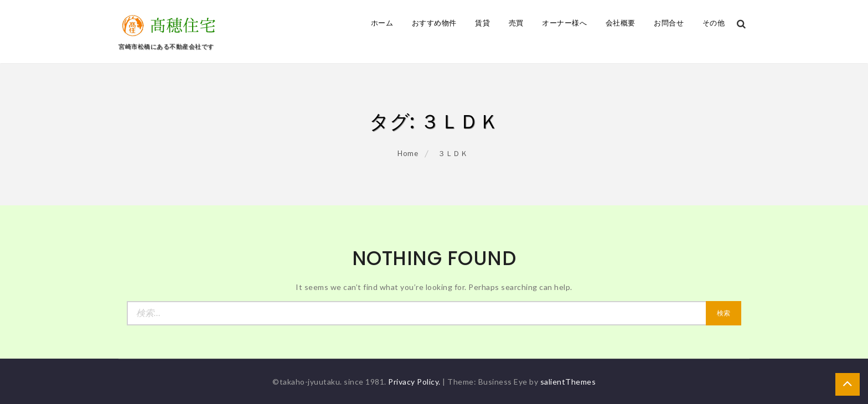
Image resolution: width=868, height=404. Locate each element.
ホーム (382, 23)
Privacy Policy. (414, 382)
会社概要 (621, 23)
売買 (516, 23)
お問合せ (669, 23)
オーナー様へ (564, 23)
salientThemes (568, 382)
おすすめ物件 (434, 23)
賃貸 (482, 23)
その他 (714, 23)
